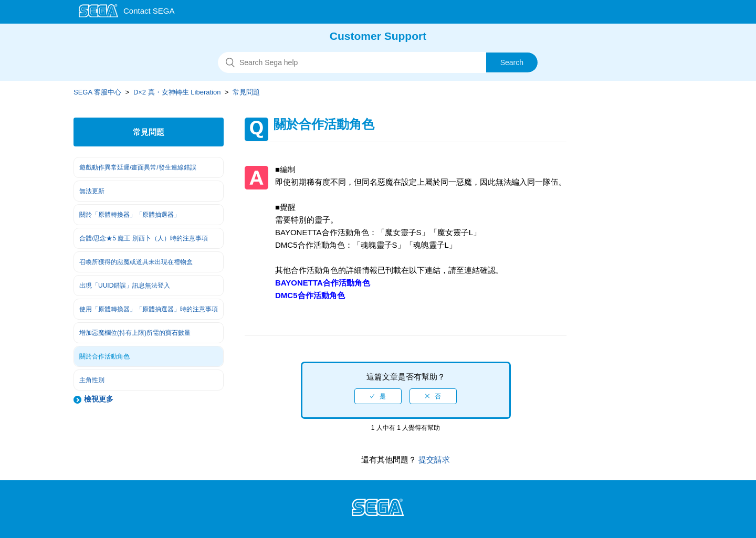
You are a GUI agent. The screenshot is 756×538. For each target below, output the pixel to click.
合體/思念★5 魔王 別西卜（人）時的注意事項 (144, 238)
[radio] (378, 396)
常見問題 (246, 92)
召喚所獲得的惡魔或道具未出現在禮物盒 (136, 262)
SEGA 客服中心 (97, 92)
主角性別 (92, 380)
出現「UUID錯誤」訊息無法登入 (125, 286)
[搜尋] (378, 62)
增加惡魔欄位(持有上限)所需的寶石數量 (135, 333)
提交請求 (433, 460)
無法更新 (92, 191)
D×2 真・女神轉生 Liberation (177, 92)
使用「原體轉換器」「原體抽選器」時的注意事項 (149, 309)
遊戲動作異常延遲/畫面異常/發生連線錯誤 (138, 167)
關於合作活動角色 (104, 356)
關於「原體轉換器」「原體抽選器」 (130, 215)
